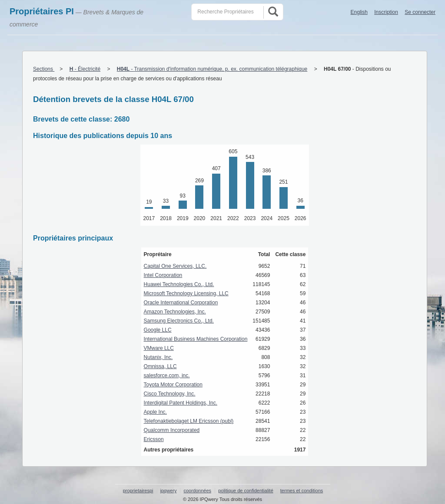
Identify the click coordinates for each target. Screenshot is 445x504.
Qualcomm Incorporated (172, 430)
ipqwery (169, 491)
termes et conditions (302, 491)
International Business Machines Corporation (196, 339)
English (359, 12)
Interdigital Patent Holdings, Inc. (181, 403)
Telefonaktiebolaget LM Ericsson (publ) (189, 421)
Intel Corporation (163, 275)
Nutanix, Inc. (158, 357)
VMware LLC (159, 348)
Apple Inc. (155, 412)
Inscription (386, 12)
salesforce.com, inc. (167, 376)
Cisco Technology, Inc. (170, 394)
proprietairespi (138, 491)
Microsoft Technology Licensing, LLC (186, 293)
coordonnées (197, 491)
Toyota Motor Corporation (173, 385)
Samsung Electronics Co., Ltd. (179, 321)
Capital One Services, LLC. (175, 266)
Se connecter (420, 12)
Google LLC (158, 330)
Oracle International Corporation (181, 303)
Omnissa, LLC (160, 366)
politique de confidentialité (246, 491)
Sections (44, 69)
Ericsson (154, 439)
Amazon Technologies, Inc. (175, 312)
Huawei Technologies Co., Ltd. (179, 284)
